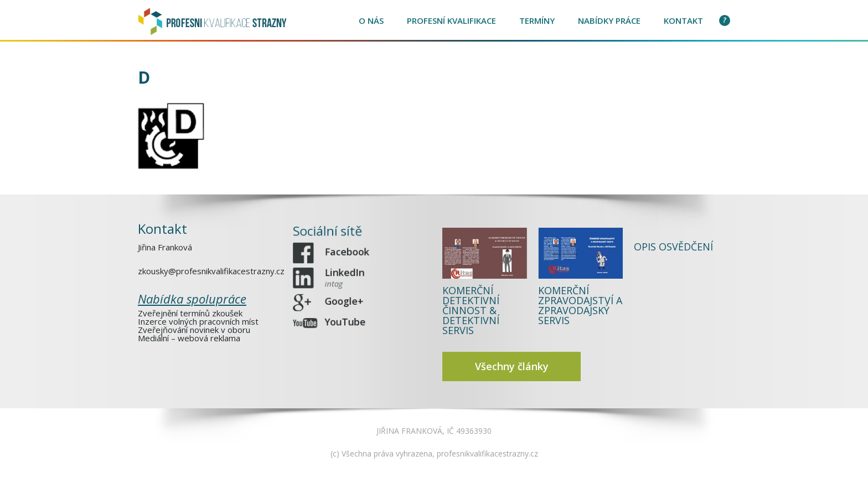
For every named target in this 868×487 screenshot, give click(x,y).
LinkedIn (346, 277)
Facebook (348, 254)
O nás (371, 20)
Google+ (346, 299)
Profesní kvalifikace (451, 20)
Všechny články (512, 366)
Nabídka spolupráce (192, 298)
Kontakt (683, 20)
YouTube (347, 317)
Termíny (537, 20)
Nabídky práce (609, 20)
